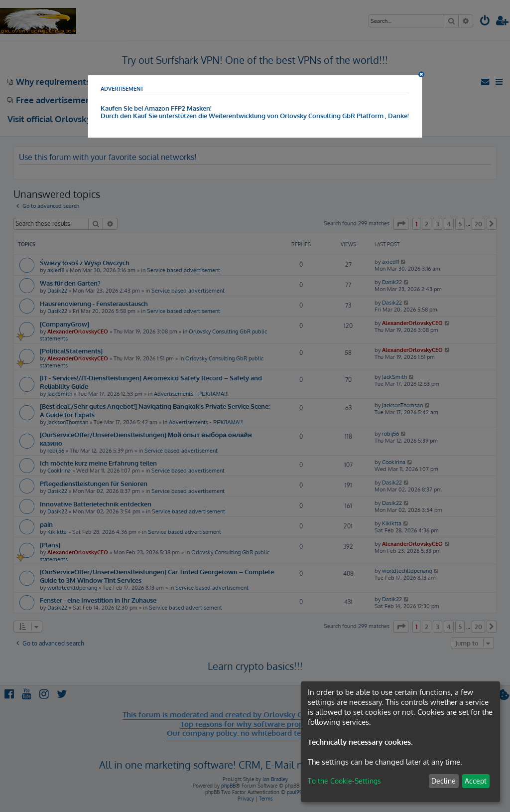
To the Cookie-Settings (344, 781)
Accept (476, 781)
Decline (444, 781)
